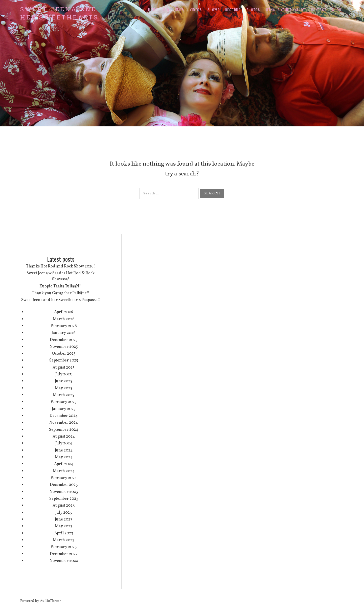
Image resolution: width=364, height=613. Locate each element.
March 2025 (64, 395)
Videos (196, 9)
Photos (253, 9)
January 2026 (64, 333)
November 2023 (64, 492)
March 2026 (64, 319)
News (179, 9)
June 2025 (64, 381)
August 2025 (64, 368)
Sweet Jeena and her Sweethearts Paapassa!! (61, 300)
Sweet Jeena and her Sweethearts (59, 13)
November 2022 (64, 561)
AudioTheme (51, 601)
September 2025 (64, 360)
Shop (337, 9)
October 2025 (64, 354)
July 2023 (64, 513)
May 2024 (64, 457)
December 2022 (64, 554)
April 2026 (64, 312)
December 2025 (64, 340)
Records (233, 9)
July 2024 (64, 443)
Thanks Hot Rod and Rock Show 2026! (61, 266)
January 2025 (64, 409)
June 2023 (64, 519)
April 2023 (64, 533)
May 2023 (64, 526)
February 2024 (64, 478)
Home (153, 9)
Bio (166, 9)
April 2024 (64, 464)
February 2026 (64, 326)
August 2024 (64, 437)
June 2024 (64, 450)
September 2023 (64, 499)
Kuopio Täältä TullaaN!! (61, 286)
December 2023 (64, 485)
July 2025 (64, 374)
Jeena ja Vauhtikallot (285, 9)
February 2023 (64, 547)
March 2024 (64, 471)
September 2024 (64, 430)
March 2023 (64, 540)
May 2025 (64, 388)
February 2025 (64, 402)
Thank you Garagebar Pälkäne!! (61, 293)
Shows (213, 9)
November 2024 (64, 423)
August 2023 (64, 506)
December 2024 (64, 416)
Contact (319, 9)
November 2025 (64, 347)
